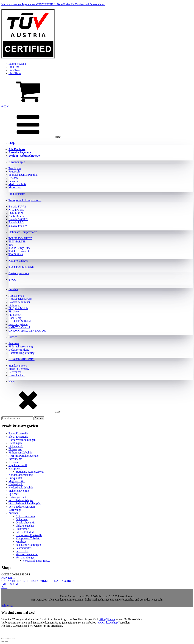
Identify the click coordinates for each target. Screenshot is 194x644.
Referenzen (15, 372)
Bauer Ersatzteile (18, 433)
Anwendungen (17, 162)
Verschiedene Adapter (21, 500)
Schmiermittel (24, 548)
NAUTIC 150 (16, 210)
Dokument (22, 519)
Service (13, 337)
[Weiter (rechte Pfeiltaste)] (6, 642)
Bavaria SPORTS (18, 219)
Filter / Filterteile (25, 532)
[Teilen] (10, 639)
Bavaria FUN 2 (17, 207)
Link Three (15, 73)
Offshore (14, 178)
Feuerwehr (15, 172)
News (12, 381)
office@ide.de (107, 619)
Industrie (14, 181)
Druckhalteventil (25, 522)
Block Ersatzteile (18, 437)
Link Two (14, 70)
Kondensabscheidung (21, 475)
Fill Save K (15, 315)
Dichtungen (15, 443)
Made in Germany (19, 369)
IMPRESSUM (10, 584)
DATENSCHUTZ (65, 581)
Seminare (14, 343)
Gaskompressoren (19, 273)
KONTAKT (9, 578)
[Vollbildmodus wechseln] (6, 639)
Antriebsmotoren (25, 516)
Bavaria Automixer (19, 302)
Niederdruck (16, 484)
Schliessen (7, 606)
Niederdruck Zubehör (21, 488)
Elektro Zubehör (25, 526)
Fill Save (14, 311)
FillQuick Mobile (18, 308)
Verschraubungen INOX (36, 561)
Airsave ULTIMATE (20, 299)
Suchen (39, 418)
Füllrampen (15, 449)
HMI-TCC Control (19, 327)
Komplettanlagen (18, 261)
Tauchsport (15, 168)
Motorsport (15, 187)
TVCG (12, 280)
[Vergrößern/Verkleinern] (3, 639)
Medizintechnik (17, 184)
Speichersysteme (18, 324)
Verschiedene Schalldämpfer (25, 503)
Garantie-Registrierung (22, 353)
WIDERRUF (47, 581)
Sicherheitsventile (19, 491)
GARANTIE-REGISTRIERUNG (20, 581)
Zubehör (13, 289)
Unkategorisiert (17, 497)
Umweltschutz (17, 375)
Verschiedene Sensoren (22, 507)
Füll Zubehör (16, 446)
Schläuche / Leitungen (28, 545)
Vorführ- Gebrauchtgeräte (25, 156)
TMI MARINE (17, 242)
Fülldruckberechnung (21, 346)
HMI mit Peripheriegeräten (24, 456)
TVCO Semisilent (19, 251)
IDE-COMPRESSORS (22, 359)
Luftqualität (15, 478)
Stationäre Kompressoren (23, 232)
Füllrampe (14, 305)
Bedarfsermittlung (19, 350)
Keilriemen (15, 462)
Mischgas (21, 542)
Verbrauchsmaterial (27, 554)
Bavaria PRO (16, 222)
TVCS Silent (16, 254)
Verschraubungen (25, 557)
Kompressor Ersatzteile (29, 535)
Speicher (13, 494)
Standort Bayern (18, 366)
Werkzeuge (15, 510)
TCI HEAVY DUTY (20, 238)
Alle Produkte (17, 149)
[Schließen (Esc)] (13, 639)
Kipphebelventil (18, 465)
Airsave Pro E (16, 296)
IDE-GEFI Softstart (20, 321)
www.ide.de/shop (108, 623)
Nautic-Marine (17, 216)
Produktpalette (17, 194)
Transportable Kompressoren (25, 200)
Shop (12, 143)
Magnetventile (17, 481)
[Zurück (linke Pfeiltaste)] (3, 642)
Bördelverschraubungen (22, 440)
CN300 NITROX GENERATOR (27, 331)
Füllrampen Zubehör (20, 453)
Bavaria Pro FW (18, 226)
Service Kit (22, 551)
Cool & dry (15, 318)
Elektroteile (22, 529)
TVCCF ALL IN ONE (21, 267)
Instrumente (15, 459)
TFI (11, 245)
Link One (14, 67)
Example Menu (17, 64)
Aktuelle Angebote (20, 152)
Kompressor (15, 468)
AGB (4, 587)
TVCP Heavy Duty (19, 248)
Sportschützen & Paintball (23, 175)
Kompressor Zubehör (28, 538)
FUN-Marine (16, 213)
